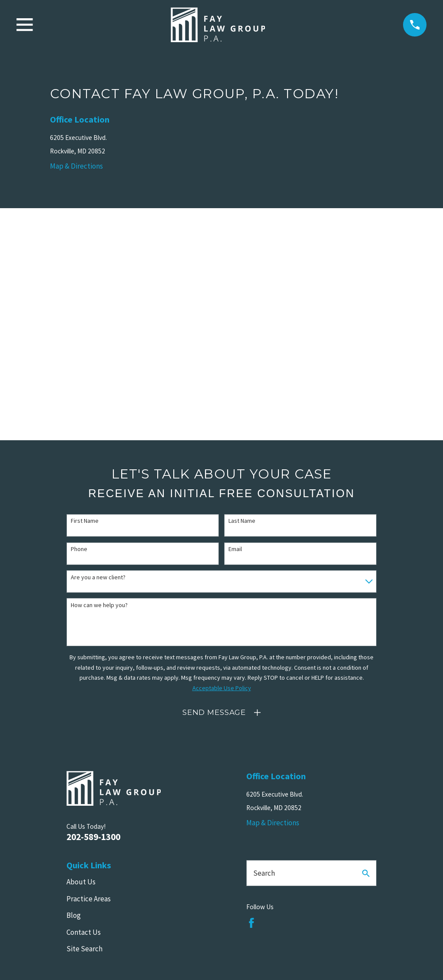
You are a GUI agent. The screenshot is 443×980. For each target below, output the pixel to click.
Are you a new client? (98, 577)
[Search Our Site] (366, 873)
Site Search (84, 949)
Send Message (214, 712)
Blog (74, 915)
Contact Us (84, 932)
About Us (81, 882)
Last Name (242, 521)
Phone (79, 549)
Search (264, 873)
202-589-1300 (93, 837)
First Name (85, 521)
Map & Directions (76, 166)
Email (235, 549)
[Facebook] (251, 923)
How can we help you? (99, 605)
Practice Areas (89, 899)
